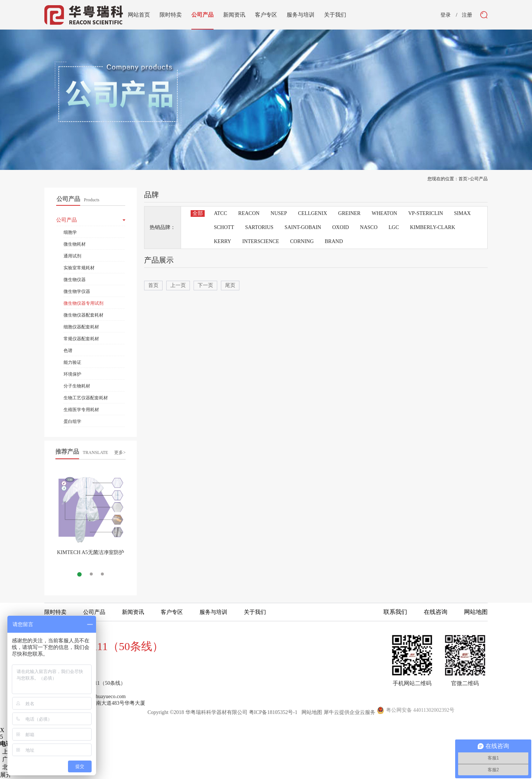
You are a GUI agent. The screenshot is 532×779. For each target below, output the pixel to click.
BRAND (334, 241)
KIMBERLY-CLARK (433, 227)
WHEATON (384, 213)
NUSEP (279, 213)
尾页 (230, 285)
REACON (249, 213)
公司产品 (479, 179)
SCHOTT (224, 227)
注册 (467, 15)
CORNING (302, 241)
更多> (120, 452)
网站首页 (139, 15)
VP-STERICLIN (426, 213)
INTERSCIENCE (261, 241)
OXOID (340, 227)
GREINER (349, 213)
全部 (198, 213)
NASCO (369, 227)
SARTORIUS (259, 227)
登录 (446, 15)
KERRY (223, 241)
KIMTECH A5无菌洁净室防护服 (91, 555)
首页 (153, 285)
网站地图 (311, 712)
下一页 (205, 285)
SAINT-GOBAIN (303, 227)
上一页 (178, 285)
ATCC (221, 213)
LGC (394, 227)
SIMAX (462, 213)
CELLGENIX (313, 213)
